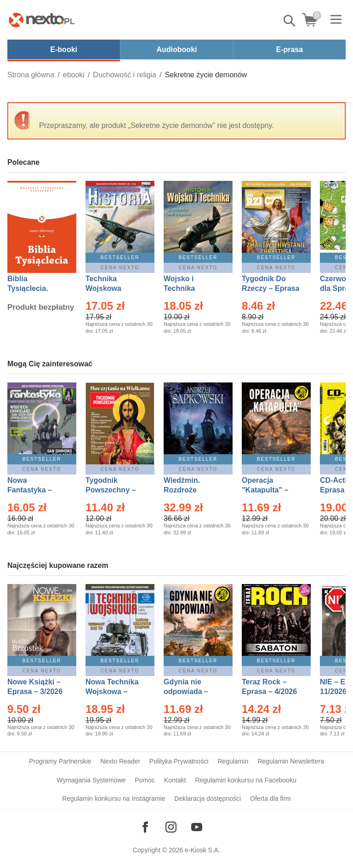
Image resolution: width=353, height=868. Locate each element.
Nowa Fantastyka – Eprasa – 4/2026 (35, 490)
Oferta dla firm (270, 799)
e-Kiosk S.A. (202, 850)
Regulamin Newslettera (291, 761)
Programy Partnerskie (60, 761)
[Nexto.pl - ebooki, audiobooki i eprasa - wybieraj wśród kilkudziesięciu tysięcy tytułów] (42, 20)
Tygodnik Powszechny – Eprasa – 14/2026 (115, 490)
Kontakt (175, 780)
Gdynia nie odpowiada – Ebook (186, 692)
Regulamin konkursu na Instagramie (114, 799)
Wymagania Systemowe (91, 780)
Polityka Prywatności (179, 761)
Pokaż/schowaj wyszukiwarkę (290, 21)
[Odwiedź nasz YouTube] (197, 827)
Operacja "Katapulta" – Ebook (265, 490)
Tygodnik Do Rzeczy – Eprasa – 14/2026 (270, 288)
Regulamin (233, 761)
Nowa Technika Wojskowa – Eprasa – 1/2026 (113, 692)
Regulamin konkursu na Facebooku (245, 780)
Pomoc (145, 780)
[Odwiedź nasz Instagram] (171, 827)
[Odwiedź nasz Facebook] (145, 827)
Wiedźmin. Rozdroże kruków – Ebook (192, 490)
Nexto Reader (120, 761)
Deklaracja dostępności (208, 799)
